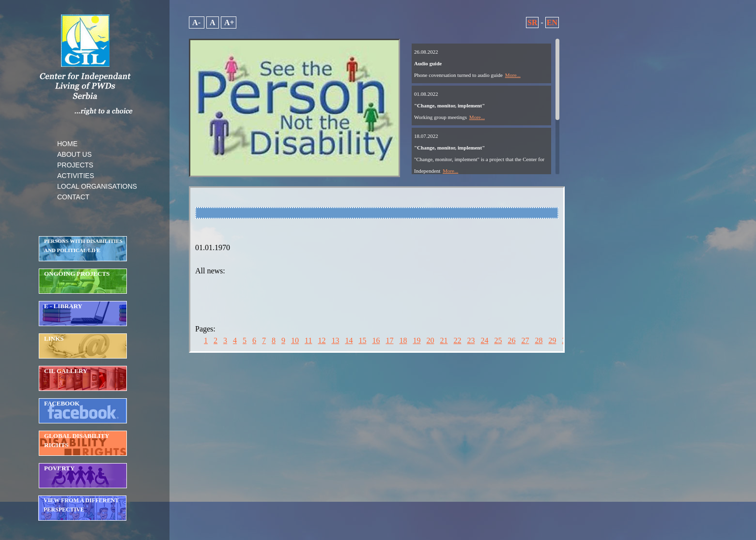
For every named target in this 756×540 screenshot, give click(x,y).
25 (498, 340)
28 (539, 340)
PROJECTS (75, 165)
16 (376, 340)
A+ (229, 22)
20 (430, 340)
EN (552, 22)
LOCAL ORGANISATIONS (97, 186)
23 (471, 340)
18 (403, 340)
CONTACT (73, 197)
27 (525, 340)
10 (295, 340)
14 (349, 340)
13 (335, 340)
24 (484, 340)
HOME (67, 144)
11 (308, 340)
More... (513, 75)
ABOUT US (74, 154)
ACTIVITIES (76, 176)
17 (389, 340)
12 (322, 340)
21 (444, 340)
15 (362, 340)
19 (417, 340)
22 (457, 340)
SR (532, 22)
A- (197, 22)
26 (511, 340)
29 (552, 340)
